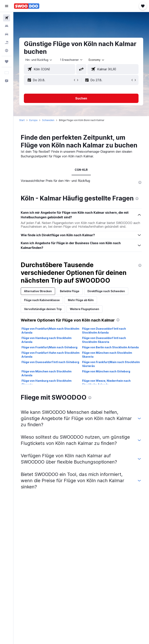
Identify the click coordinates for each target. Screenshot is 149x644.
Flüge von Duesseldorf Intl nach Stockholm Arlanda (104, 331)
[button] (7, 6)
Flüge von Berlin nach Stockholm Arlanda (110, 347)
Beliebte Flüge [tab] (70, 291)
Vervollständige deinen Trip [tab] (43, 309)
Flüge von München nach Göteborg (106, 371)
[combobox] (97, 60)
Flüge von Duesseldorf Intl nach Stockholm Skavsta (104, 340)
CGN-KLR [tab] (81, 170)
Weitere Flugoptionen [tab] (84, 309)
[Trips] (7, 62)
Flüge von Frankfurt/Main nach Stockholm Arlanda (50, 331)
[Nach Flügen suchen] (7, 18)
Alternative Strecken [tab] (38, 291)
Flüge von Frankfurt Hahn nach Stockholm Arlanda (51, 355)
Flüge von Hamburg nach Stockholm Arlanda (47, 340)
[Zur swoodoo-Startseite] (27, 6)
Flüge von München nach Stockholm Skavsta (107, 355)
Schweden (48, 120)
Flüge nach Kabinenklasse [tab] (42, 300)
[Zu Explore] (7, 51)
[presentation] (140, 182)
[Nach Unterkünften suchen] (7, 26)
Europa (33, 120)
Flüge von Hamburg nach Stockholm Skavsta (47, 383)
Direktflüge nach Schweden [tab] (106, 291)
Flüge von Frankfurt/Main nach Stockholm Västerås (111, 364)
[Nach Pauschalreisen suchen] (7, 42)
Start (22, 120)
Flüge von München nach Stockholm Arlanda (47, 373)
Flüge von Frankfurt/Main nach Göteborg (49, 347)
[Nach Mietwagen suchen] (7, 34)
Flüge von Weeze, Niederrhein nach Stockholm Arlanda (106, 383)
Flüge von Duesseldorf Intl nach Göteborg (50, 362)
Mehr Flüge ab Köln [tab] (81, 300)
